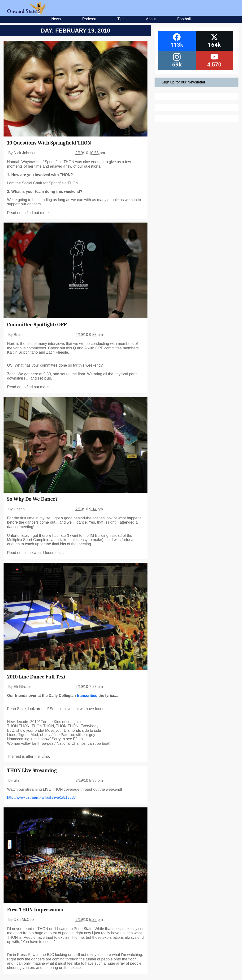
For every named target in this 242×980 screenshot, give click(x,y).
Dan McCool (24, 920)
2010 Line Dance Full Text (36, 677)
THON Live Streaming (32, 770)
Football (184, 19)
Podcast (89, 19)
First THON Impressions (35, 910)
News (56, 19)
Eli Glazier (22, 687)
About (151, 19)
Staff (18, 780)
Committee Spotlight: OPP (37, 325)
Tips (121, 19)
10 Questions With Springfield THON (49, 143)
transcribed (87, 696)
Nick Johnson (25, 153)
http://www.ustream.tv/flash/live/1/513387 (41, 797)
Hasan (19, 509)
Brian (18, 335)
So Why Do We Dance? (32, 499)
